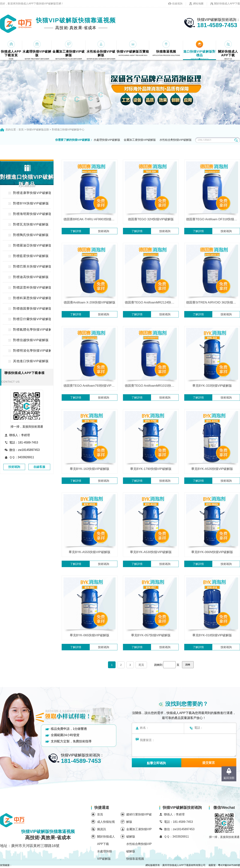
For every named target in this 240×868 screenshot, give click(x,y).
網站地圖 (198, 4)
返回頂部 (229, 778)
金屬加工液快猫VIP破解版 (140, 140)
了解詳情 (76, 231)
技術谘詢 (14, 467)
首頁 (21, 130)
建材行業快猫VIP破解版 (139, 818)
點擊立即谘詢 (156, 763)
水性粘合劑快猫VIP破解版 (176, 140)
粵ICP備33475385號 (229, 865)
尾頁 (141, 665)
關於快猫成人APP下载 (227, 4)
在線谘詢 (177, 4)
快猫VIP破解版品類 (38, 130)
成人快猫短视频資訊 (106, 825)
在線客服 (39, 467)
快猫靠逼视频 (135, 859)
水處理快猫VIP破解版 (107, 140)
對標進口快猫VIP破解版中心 (68, 130)
